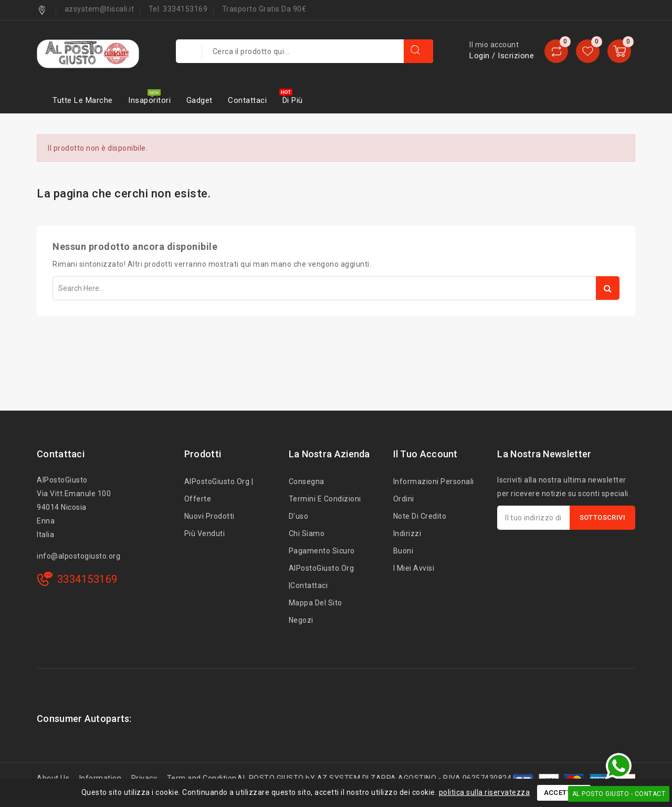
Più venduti (205, 533)
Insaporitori (149, 100)
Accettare (564, 793)
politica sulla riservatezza (485, 792)
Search (608, 288)
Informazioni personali (434, 481)
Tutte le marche (83, 100)
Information (101, 778)
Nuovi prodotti (209, 516)
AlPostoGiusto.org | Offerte (219, 490)
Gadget (199, 100)
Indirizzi (407, 533)
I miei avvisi (414, 568)
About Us (53, 778)
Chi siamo (307, 533)
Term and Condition (202, 778)
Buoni (403, 551)
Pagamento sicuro (322, 551)
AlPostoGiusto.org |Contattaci (322, 577)
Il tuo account (426, 454)
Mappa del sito (316, 603)
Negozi (301, 620)
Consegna (307, 481)
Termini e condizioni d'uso (325, 507)
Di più (293, 100)
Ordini (404, 499)
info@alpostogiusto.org (78, 556)
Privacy (144, 778)
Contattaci (247, 100)
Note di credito (420, 516)
